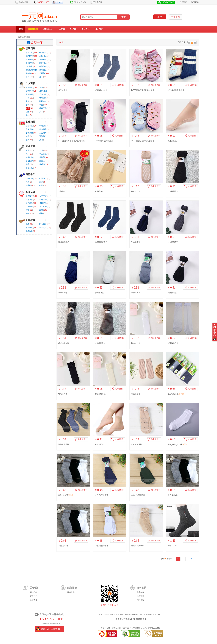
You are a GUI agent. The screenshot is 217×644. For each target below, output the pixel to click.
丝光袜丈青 (136, 242)
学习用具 (43, 129)
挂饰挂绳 (43, 203)
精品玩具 (43, 228)
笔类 (27, 140)
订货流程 (183, 2)
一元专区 (61, 29)
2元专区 (74, 29)
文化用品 (30, 122)
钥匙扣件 (29, 157)
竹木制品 (29, 59)
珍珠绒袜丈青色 (101, 242)
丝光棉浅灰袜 (100, 343)
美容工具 (43, 108)
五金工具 (30, 146)
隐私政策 (140, 596)
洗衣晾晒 (43, 59)
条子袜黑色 (63, 90)
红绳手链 (29, 206)
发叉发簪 (43, 206)
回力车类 (43, 224)
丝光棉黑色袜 (173, 191)
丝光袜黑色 (172, 293)
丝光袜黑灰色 (173, 242)
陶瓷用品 (43, 63)
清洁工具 (29, 53)
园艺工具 (29, 168)
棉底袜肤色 (172, 141)
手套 (41, 105)
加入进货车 (81, 85)
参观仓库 (34, 600)
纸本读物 (29, 133)
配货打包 (71, 592)
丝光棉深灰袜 (64, 343)
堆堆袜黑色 (63, 394)
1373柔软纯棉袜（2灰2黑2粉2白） (72, 141)
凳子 (41, 77)
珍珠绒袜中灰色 (101, 90)
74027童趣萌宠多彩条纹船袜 (143, 141)
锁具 (27, 164)
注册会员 (176, 17)
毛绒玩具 (29, 231)
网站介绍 (34, 592)
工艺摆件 (43, 133)
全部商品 (47, 29)
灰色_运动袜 (63, 546)
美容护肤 (43, 94)
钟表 (27, 182)
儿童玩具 (30, 220)
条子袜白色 (99, 293)
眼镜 (27, 105)
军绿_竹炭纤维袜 (138, 495)
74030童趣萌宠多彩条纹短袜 (143, 90)
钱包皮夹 (43, 98)
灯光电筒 (29, 178)
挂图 (27, 136)
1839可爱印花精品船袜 (104, 141)
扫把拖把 (29, 66)
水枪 (27, 224)
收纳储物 (43, 66)
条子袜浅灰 (136, 293)
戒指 (41, 213)
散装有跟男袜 (64, 444)
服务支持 (142, 588)
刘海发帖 (29, 200)
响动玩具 (29, 228)
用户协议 (140, 600)
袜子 (28, 108)
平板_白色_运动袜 (178, 444)
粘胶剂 (42, 157)
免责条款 (140, 592)
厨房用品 (43, 56)
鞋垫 (27, 112)
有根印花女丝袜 (137, 546)
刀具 (41, 150)
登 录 (160, 17)
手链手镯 (43, 200)
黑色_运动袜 (173, 495)
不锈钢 (28, 73)
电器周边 (43, 178)
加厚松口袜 (99, 191)
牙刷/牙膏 (43, 91)
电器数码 (30, 174)
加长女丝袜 (99, 444)
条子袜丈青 (63, 293)
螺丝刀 (42, 164)
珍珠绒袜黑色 (64, 242)
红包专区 (29, 126)
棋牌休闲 (43, 126)
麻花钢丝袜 (136, 394)
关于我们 (35, 588)
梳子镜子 (29, 196)
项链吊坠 (29, 203)
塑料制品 (29, 56)
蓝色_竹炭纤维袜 (101, 495)
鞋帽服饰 (43, 101)
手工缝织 (43, 154)
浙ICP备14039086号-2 (137, 619)
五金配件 (29, 161)
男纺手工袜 (172, 546)
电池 (41, 185)
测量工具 (43, 161)
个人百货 (30, 83)
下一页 (190, 559)
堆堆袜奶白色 (100, 394)
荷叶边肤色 (136, 191)
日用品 (42, 73)
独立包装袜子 (176, 394)
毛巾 (41, 88)
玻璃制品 (43, 70)
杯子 (27, 98)
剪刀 (27, 154)
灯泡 (41, 182)
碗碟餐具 (43, 53)
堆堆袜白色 (136, 343)
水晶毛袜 (62, 191)
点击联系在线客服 (50, 629)
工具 (27, 150)
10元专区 (99, 29)
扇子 (41, 112)
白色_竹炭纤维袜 (101, 546)
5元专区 (86, 29)
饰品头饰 (30, 192)
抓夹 (27, 213)
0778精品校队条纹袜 (176, 90)
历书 (41, 140)
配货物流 (72, 588)
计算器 (42, 136)
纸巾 (27, 115)
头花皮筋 (43, 196)
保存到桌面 (23, 2)
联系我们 (195, 2)
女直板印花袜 (137, 444)
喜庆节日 (29, 129)
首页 (21, 29)
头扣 (27, 210)
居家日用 (30, 48)
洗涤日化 (29, 88)
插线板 (28, 185)
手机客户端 (98, 2)
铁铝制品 (29, 63)
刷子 (27, 77)
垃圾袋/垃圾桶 (31, 70)
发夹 (41, 210)
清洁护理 (29, 91)
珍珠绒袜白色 (173, 343)
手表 (27, 101)
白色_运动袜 (66, 495)
